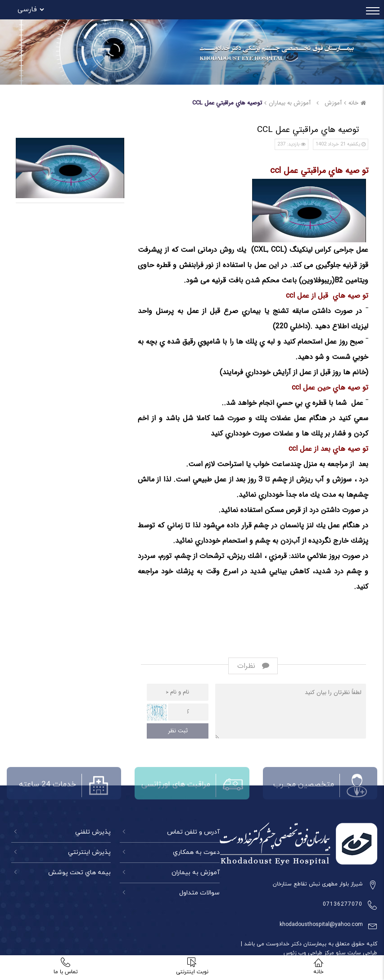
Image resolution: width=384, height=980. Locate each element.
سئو (340, 953)
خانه (358, 103)
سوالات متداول (199, 893)
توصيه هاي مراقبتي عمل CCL (227, 103)
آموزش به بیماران (196, 873)
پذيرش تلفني (93, 832)
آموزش (333, 103)
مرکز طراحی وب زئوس (309, 953)
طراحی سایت (361, 953)
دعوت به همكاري (196, 852)
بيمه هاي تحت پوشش (79, 873)
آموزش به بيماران (290, 103)
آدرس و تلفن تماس (193, 832)
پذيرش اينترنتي (89, 852)
